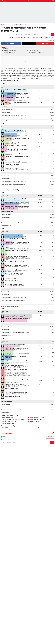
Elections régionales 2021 (10, 25)
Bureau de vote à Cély (7, 418)
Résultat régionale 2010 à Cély (9, 54)
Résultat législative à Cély (8, 423)
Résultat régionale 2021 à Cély (9, 51)
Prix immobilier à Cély (35, 428)
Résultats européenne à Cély (37, 418)
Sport (3, 438)
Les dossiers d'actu (6, 440)
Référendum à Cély (34, 421)
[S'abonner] (27, 443)
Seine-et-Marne (29, 25)
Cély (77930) (5, 428)
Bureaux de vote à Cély (33, 51)
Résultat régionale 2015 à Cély (9, 52)
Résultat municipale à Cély (36, 420)
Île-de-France (20, 25)
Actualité (3, 436)
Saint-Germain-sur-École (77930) (24, 37)
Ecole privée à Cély (7, 430)
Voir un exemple (50, 436)
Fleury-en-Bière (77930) (39, 37)
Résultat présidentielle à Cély (9, 421)
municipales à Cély (32, 77)
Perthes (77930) (50, 37)
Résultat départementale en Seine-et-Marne (13, 420)
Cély (30, 52)
